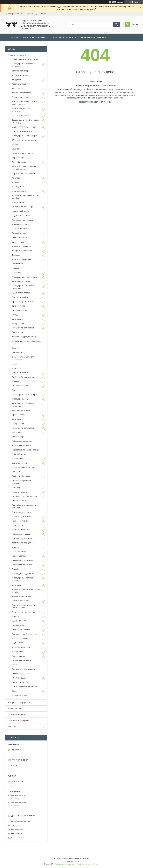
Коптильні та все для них (23, 543)
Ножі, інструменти (20, 521)
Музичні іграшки (19, 191)
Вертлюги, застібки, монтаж (24, 496)
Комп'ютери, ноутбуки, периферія (22, 110)
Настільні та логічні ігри (23, 207)
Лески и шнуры (19, 556)
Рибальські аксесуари (22, 441)
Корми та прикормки (21, 647)
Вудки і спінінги (19, 621)
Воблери (16, 472)
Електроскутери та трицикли (25, 59)
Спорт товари (18, 332)
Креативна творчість (21, 84)
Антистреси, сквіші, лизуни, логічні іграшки (24, 168)
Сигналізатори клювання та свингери (24, 506)
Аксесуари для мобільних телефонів (24, 287)
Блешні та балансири (22, 476)
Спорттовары (18, 242)
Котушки (16, 547)
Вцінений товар (19, 454)
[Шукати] (116, 25)
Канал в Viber (15, 708)
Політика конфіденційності (88, 864)
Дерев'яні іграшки (20, 158)
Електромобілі (18, 264)
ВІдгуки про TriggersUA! (20, 703)
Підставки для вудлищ (22, 512)
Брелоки (16, 348)
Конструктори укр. (20, 75)
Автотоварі (17, 273)
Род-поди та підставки (22, 573)
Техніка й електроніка (22, 596)
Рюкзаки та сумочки (21, 229)
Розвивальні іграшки (21, 224)
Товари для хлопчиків (22, 251)
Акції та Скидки (19, 552)
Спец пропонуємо (20, 237)
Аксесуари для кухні (21, 281)
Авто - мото (17, 88)
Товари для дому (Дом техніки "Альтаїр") (26, 591)
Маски (15, 364)
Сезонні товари (19, 233)
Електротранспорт (20, 97)
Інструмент (17, 80)
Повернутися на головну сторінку (95, 102)
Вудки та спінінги (20, 463)
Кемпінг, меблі (18, 459)
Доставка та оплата (64, 37)
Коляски (15, 182)
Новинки (16, 268)
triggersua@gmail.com (21, 821)
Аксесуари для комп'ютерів (24, 136)
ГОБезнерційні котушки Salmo (25, 687)
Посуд (15, 315)
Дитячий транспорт (21, 71)
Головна (13, 37)
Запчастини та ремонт (22, 445)
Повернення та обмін (94, 37)
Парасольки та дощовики (24, 174)
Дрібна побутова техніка (23, 302)
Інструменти (17, 319)
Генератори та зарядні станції (26, 450)
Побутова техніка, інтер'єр (24, 131)
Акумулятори (18, 323)
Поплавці (16, 487)
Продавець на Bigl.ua (71, 861)
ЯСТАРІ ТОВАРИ (20, 678)
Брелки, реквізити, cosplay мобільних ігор (24, 606)
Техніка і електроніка (21, 93)
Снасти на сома (19, 501)
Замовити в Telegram (18, 714)
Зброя (15, 691)
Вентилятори (18, 352)
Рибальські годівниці (21, 534)
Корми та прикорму (21, 530)
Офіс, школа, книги (21, 116)
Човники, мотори (19, 695)
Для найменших (19, 162)
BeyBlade (16, 149)
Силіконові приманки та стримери (23, 482)
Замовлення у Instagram (22, 45)
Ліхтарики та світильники (23, 328)
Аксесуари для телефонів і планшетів (24, 65)
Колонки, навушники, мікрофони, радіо (27, 342)
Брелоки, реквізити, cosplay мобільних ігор (24, 103)
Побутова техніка (20, 297)
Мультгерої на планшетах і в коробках (25, 197)
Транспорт (17, 255)
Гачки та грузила (19, 492)
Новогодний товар (20, 211)
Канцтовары (17, 178)
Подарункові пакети (21, 216)
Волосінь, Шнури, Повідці (23, 467)
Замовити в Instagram (19, 720)
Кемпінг (15, 144)
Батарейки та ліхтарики (23, 153)
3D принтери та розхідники (24, 140)
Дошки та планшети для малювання (23, 358)
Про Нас (12, 726)
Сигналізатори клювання (23, 560)
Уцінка (15, 665)
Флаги (15, 368)
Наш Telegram (78, 45)
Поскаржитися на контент (65, 864)
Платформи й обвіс (21, 682)
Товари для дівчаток (21, 246)
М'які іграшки (18, 202)
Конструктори (18, 187)
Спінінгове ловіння (20, 674)
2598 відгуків (118, 2)
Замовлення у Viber (53, 45)
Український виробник (22, 259)
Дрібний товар (18, 306)
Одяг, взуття (18, 525)
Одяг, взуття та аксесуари (24, 127)
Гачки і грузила (19, 625)
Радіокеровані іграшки (22, 220)
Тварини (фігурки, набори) (24, 337)
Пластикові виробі (20, 310)
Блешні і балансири (21, 630)
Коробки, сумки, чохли (22, 517)
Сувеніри (16, 569)
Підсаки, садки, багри (22, 538)
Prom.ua (85, 859)
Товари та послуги (34, 37)
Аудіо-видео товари (21, 293)
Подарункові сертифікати (23, 669)
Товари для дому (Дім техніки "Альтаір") (25, 121)
